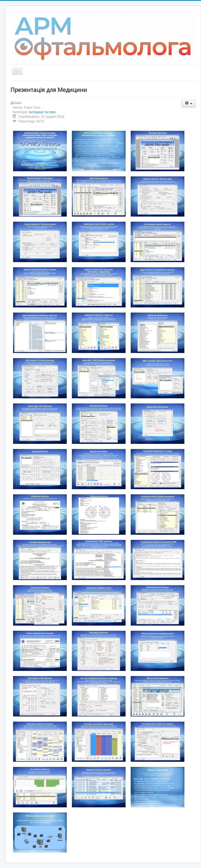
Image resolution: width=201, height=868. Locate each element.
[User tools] (189, 104)
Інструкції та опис (43, 112)
